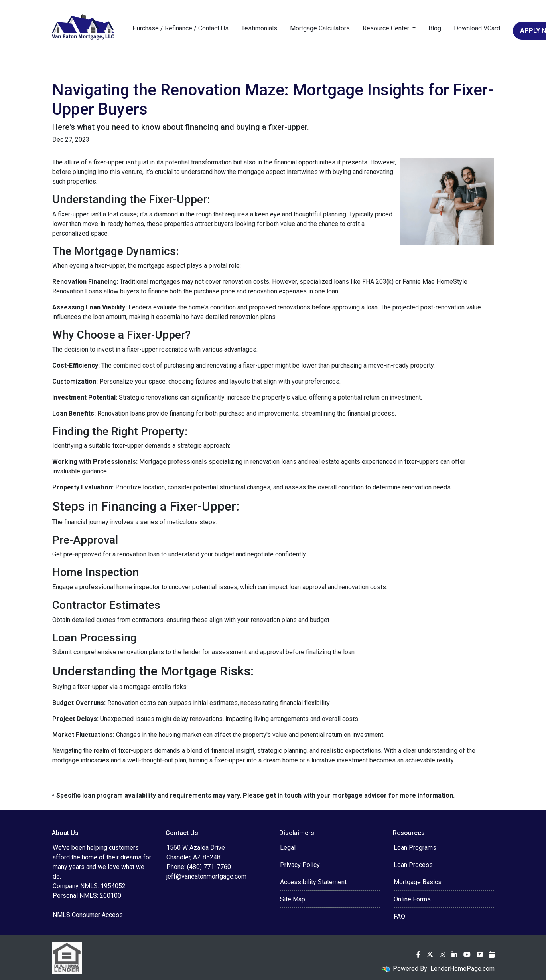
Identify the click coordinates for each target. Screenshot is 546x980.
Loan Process (413, 865)
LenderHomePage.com (462, 969)
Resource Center (387, 28)
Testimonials (259, 28)
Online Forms (412, 899)
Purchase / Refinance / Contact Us (180, 28)
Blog (435, 28)
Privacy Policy (300, 865)
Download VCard (477, 28)
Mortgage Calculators (320, 28)
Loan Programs (415, 848)
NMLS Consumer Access (88, 915)
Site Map (293, 899)
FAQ (399, 916)
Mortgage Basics (418, 882)
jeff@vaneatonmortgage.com (206, 876)
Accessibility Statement (313, 882)
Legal (288, 848)
